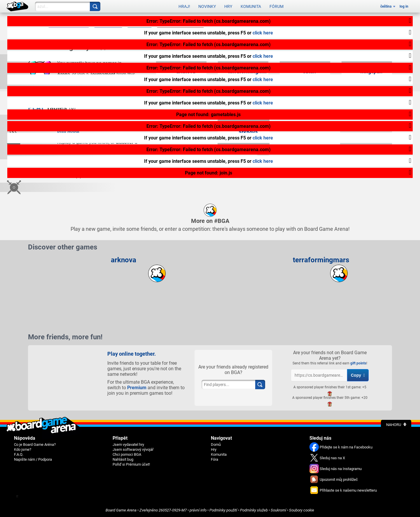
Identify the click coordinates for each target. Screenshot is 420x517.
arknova (124, 260)
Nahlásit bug (123, 459)
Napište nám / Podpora (33, 459)
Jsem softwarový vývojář (133, 449)
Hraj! (184, 6)
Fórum (276, 6)
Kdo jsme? (23, 449)
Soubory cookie (302, 510)
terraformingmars (321, 260)
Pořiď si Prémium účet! (131, 464)
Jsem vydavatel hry (128, 444)
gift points (358, 363)
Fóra (215, 459)
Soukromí (278, 510)
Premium (137, 388)
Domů (216, 444)
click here (263, 33)
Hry (228, 6)
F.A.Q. (19, 454)
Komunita (251, 6)
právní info (198, 510)
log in (404, 6)
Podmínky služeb (254, 510)
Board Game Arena (121, 510)
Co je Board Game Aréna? (35, 444)
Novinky (207, 6)
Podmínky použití (223, 510)
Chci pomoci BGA (127, 454)
